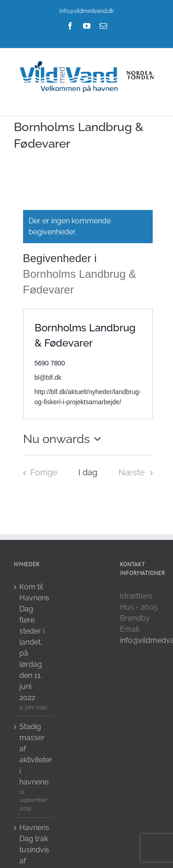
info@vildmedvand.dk (86, 11)
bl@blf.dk (48, 377)
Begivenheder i (62, 258)
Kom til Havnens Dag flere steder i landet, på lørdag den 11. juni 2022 (34, 642)
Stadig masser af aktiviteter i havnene (34, 754)
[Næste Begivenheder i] (138, 473)
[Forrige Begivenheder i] (38, 473)
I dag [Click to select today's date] (88, 472)
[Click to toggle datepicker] (65, 439)
